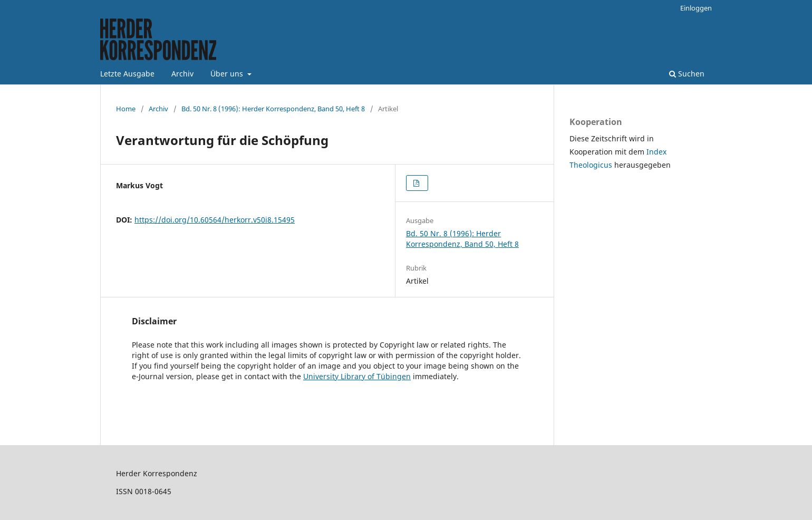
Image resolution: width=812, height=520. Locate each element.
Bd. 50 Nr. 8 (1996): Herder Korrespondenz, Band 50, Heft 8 (273, 109)
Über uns (228, 74)
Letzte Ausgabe (127, 74)
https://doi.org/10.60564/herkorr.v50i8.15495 (215, 220)
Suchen (687, 74)
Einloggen (696, 8)
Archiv (182, 74)
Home (126, 109)
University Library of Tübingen (357, 376)
